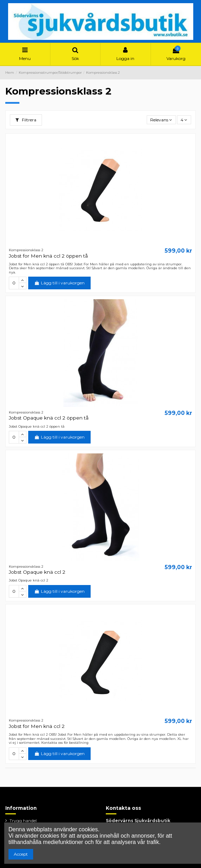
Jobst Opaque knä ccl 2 (37, 572)
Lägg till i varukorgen (59, 283)
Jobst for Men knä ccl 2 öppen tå (48, 256)
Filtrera (26, 120)
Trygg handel (23, 821)
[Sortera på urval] (161, 120)
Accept (21, 854)
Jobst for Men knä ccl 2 (37, 726)
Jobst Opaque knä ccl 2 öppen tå (49, 418)
